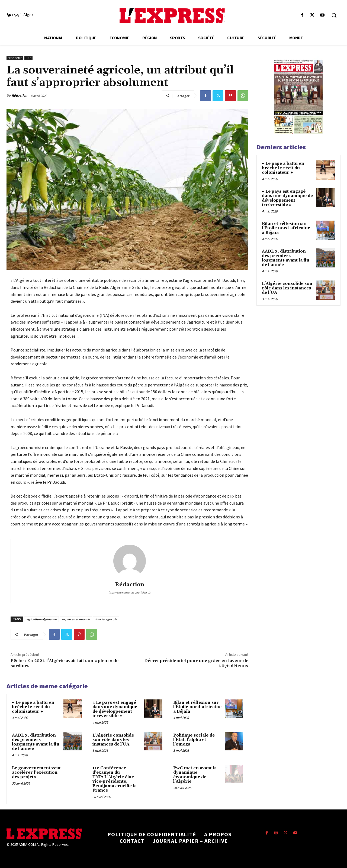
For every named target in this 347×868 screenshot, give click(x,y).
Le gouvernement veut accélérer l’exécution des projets (36, 773)
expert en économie (76, 619)
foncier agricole (106, 619)
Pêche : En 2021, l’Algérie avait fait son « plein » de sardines (65, 663)
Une (28, 58)
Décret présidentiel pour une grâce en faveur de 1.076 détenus (196, 663)
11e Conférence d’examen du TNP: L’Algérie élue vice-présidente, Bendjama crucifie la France (115, 779)
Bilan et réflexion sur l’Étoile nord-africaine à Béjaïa (197, 707)
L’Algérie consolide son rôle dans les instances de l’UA (113, 740)
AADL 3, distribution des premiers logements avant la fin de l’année (36, 742)
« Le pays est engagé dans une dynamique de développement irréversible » (115, 709)
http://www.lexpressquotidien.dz (129, 592)
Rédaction (19, 96)
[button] (334, 15)
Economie (15, 58)
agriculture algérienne (41, 619)
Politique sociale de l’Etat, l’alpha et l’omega (194, 740)
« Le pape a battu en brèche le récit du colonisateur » (33, 707)
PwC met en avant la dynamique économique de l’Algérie (195, 775)
